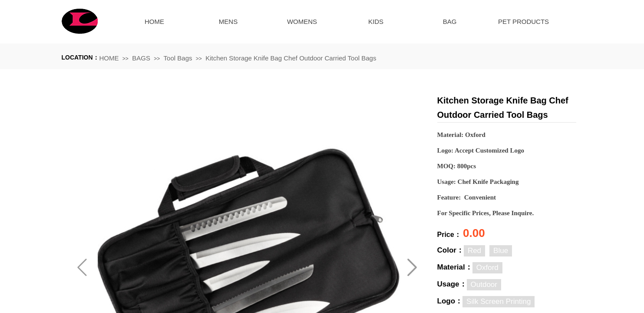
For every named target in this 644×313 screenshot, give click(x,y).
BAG (450, 22)
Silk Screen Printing (499, 301)
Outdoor (484, 285)
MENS (228, 22)
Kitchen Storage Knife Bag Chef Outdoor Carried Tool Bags (291, 58)
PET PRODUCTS (523, 22)
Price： (450, 235)
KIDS (376, 22)
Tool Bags (178, 58)
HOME (154, 22)
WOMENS (302, 22)
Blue (501, 251)
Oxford (487, 268)
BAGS (141, 58)
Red (474, 251)
